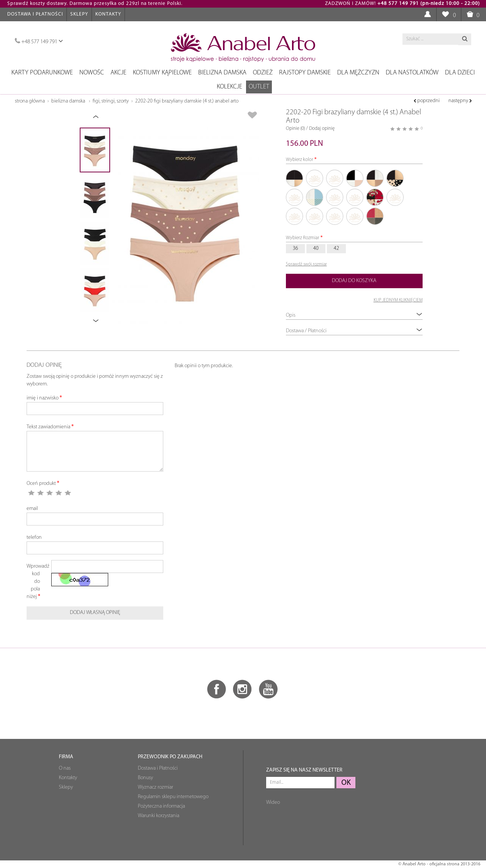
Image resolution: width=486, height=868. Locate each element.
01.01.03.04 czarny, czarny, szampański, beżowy (295, 178)
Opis (354, 315)
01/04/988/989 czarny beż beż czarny (395, 178)
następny (460, 101)
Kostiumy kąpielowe (162, 73)
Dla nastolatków (412, 73)
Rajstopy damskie (305, 73)
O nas (65, 768)
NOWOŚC (92, 73)
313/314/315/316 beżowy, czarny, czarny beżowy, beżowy (335, 216)
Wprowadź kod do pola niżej (36, 582)
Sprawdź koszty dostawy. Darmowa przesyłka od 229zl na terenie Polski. (95, 4)
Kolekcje (230, 87)
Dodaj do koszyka (354, 281)
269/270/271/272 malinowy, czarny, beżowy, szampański (375, 197)
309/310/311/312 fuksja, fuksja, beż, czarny (315, 216)
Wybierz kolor (300, 160)
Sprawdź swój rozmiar (306, 264)
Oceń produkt (41, 484)
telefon (34, 537)
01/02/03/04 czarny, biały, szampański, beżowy (355, 178)
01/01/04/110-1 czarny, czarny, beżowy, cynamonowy (315, 178)
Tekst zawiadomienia (48, 427)
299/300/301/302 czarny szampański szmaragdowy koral (395, 197)
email (32, 509)
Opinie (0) (295, 129)
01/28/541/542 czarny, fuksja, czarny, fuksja (295, 197)
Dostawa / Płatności (354, 331)
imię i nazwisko (43, 398)
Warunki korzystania (159, 816)
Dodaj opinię (322, 129)
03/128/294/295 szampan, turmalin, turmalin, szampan (315, 197)
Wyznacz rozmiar (155, 787)
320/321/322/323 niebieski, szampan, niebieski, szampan (355, 216)
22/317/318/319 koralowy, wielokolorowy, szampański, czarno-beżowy (355, 197)
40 (316, 249)
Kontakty (108, 14)
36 (295, 249)
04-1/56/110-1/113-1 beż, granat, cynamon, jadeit (335, 197)
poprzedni (427, 101)
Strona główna (30, 101)
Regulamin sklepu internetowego (173, 797)
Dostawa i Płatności (35, 14)
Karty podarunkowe (42, 73)
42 (336, 249)
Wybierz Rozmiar (303, 238)
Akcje (118, 73)
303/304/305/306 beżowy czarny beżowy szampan (295, 216)
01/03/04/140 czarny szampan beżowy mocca (375, 178)
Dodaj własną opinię (95, 613)
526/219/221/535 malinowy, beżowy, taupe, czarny (375, 216)
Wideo (273, 803)
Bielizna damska (222, 73)
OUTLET (259, 87)
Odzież (263, 73)
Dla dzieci (460, 73)
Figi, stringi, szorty (111, 101)
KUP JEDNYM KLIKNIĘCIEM (398, 300)
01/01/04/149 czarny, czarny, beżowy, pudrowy (335, 178)
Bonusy (145, 778)
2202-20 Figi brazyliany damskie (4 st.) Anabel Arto (187, 101)
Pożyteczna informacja (161, 806)
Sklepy (79, 14)
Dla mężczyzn (358, 73)
